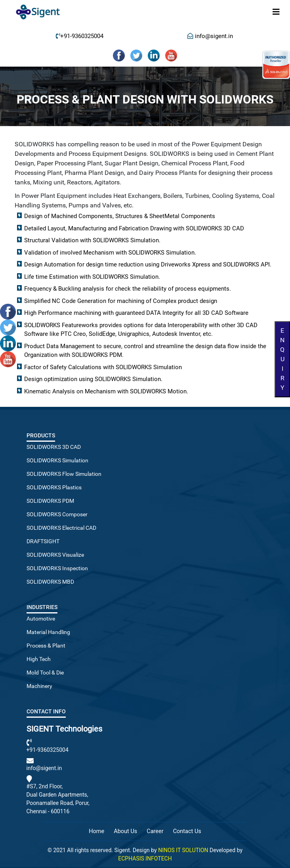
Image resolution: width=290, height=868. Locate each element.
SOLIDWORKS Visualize (55, 555)
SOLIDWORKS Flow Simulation (64, 474)
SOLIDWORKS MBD (50, 582)
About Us (125, 831)
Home (96, 831)
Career (155, 831)
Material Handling (48, 632)
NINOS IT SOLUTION (183, 850)
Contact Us (187, 831)
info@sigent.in (213, 36)
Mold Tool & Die (45, 673)
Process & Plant (46, 646)
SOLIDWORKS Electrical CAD (61, 528)
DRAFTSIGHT (43, 541)
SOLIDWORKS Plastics (54, 487)
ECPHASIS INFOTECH (145, 858)
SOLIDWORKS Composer (57, 514)
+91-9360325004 (82, 36)
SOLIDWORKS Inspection (57, 568)
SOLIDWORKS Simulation (57, 460)
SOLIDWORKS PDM (50, 501)
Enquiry (282, 359)
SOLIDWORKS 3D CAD (54, 447)
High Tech (39, 659)
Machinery (39, 686)
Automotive (41, 619)
